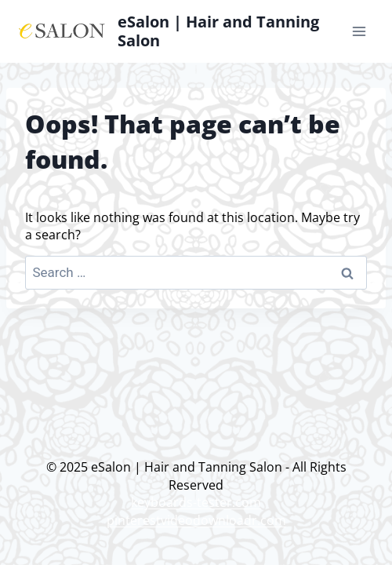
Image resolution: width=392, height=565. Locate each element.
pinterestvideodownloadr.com (196, 520)
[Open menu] (359, 31)
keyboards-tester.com (196, 502)
